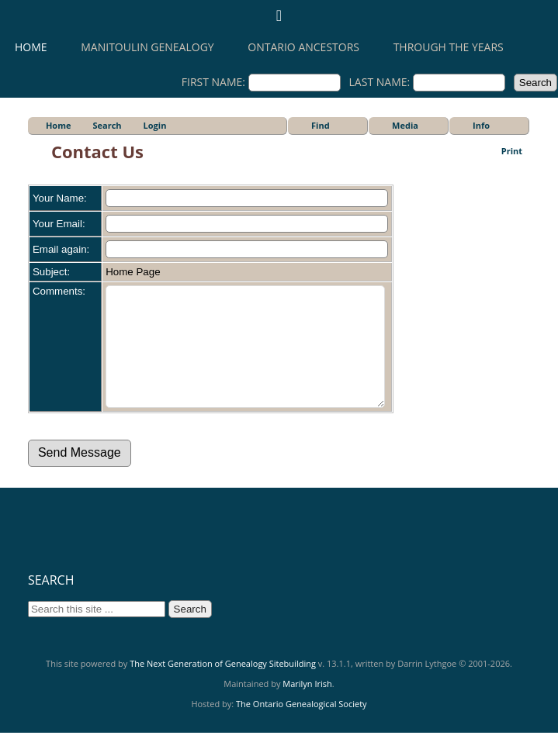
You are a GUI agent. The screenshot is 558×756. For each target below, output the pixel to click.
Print (512, 151)
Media (405, 125)
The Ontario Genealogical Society (302, 727)
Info (481, 125)
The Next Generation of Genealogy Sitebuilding (223, 687)
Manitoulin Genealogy (147, 47)
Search (107, 125)
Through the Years (449, 47)
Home (31, 47)
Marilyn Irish (307, 707)
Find (321, 125)
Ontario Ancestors (303, 47)
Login (155, 125)
